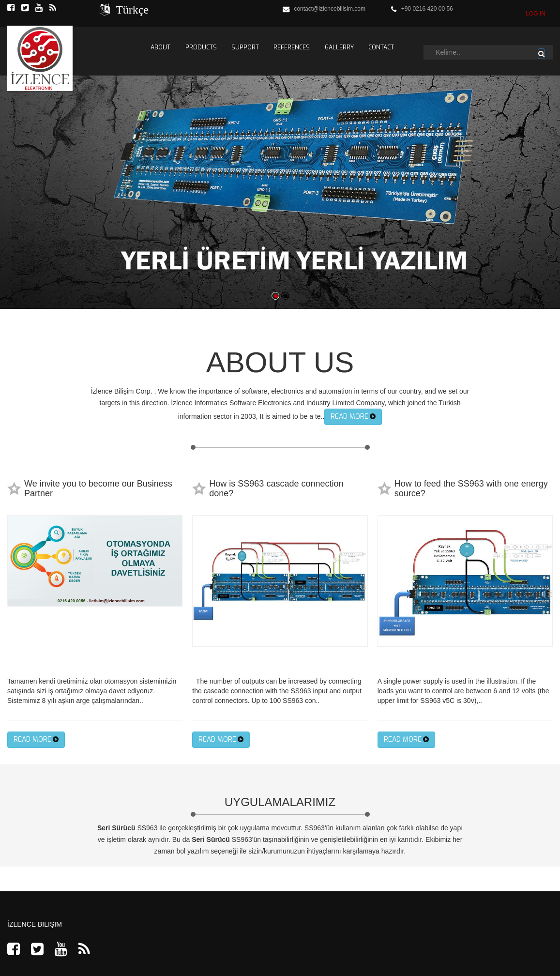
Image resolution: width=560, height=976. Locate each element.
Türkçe (129, 9)
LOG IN (536, 14)
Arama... (431, 45)
